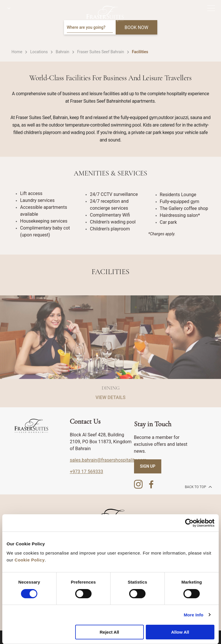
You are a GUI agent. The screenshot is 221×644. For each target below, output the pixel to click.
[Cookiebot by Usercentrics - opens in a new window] (189, 523)
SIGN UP (148, 466)
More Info (193, 615)
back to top (198, 487)
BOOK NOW (136, 27)
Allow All (180, 632)
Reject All (109, 632)
